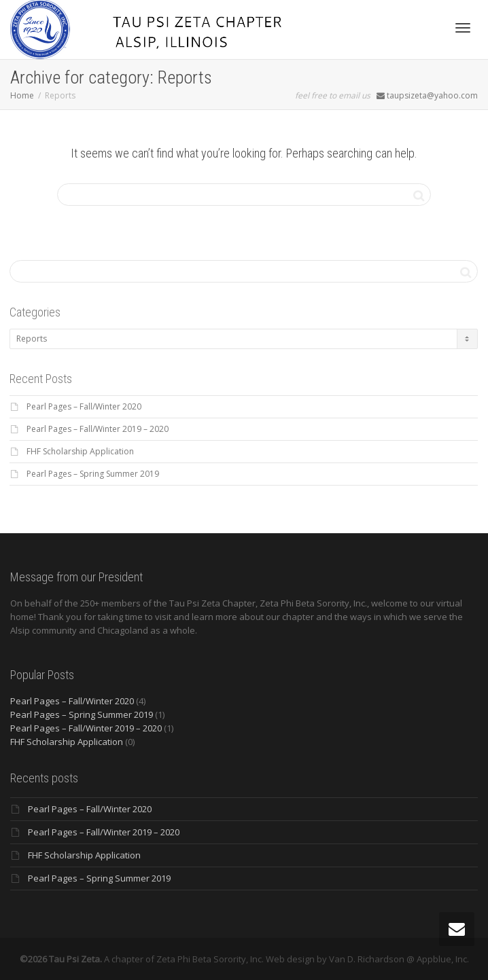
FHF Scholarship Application (80, 451)
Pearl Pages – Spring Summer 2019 (93, 474)
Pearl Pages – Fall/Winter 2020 (84, 406)
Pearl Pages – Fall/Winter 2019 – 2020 (98, 429)
